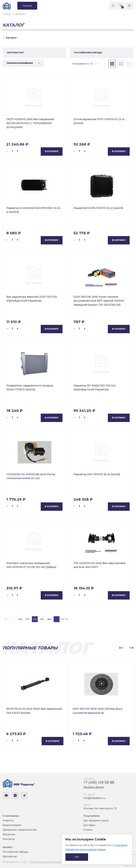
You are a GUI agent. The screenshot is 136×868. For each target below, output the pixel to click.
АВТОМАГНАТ (15, 53)
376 (20, 619)
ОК (77, 857)
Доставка (89, 825)
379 (42, 619)
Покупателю (91, 816)
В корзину (52, 151)
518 (63, 619)
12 (91, 64)
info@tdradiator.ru (94, 798)
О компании (11, 816)
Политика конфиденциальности (50, 862)
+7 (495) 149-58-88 (99, 782)
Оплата (88, 830)
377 (28, 619)
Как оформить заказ (96, 820)
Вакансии (9, 834)
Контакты (9, 839)
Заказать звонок (94, 787)
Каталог (8, 847)
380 (49, 619)
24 (95, 64)
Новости (8, 820)
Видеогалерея (12, 825)
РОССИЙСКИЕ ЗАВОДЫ (88, 53)
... (13, 619)
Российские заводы (15, 852)
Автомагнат (10, 856)
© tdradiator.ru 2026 (15, 862)
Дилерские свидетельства (20, 830)
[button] (121, 648)
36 (98, 64)
